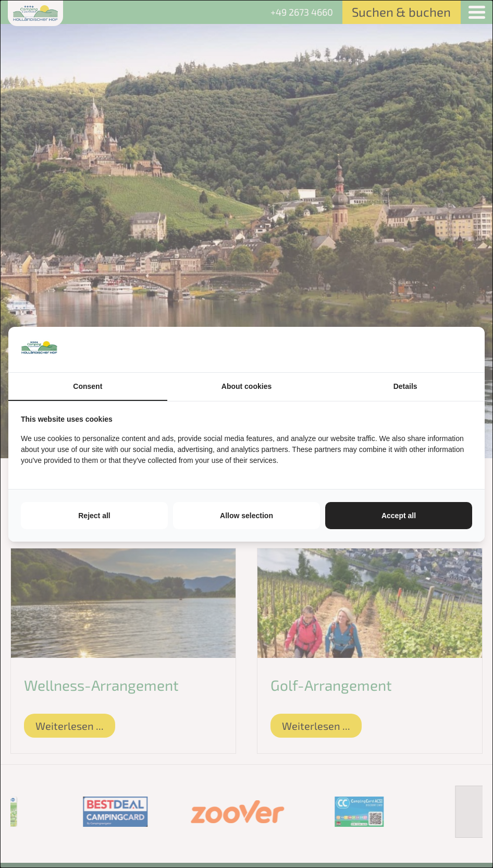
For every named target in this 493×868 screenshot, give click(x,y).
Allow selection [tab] (246, 516)
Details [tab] (405, 386)
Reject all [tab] (94, 516)
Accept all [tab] (399, 516)
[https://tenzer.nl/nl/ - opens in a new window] (472, 349)
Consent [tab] (88, 386)
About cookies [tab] (246, 386)
